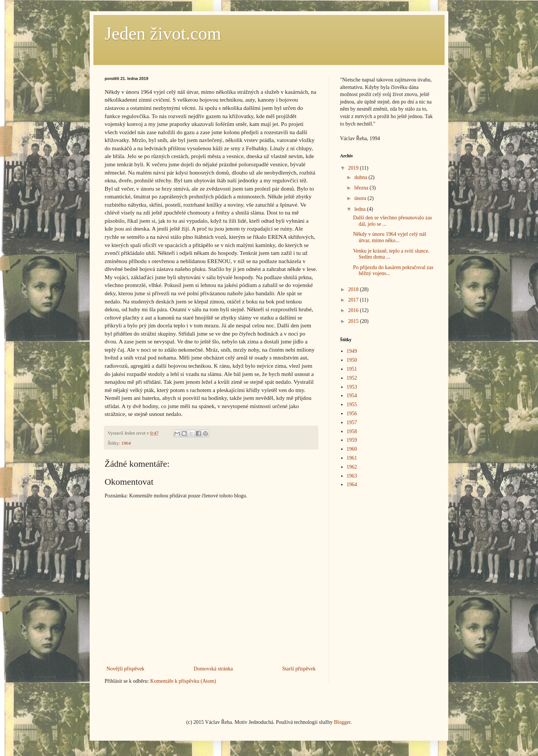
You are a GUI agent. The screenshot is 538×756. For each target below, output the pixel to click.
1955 (352, 405)
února (361, 198)
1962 (352, 467)
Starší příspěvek (299, 669)
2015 (354, 321)
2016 (354, 310)
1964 (126, 443)
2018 (354, 289)
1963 (352, 476)
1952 (352, 378)
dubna (361, 177)
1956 (352, 414)
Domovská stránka (214, 669)
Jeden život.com (163, 33)
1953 (352, 387)
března (362, 188)
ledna (361, 209)
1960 (352, 449)
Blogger (342, 722)
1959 (352, 440)
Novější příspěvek (125, 669)
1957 (352, 422)
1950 (352, 360)
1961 (352, 458)
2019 (354, 168)
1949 (352, 351)
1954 (352, 396)
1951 (352, 369)
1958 (352, 431)
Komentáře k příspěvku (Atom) (183, 681)
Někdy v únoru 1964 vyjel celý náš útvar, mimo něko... (390, 237)
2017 (354, 300)
